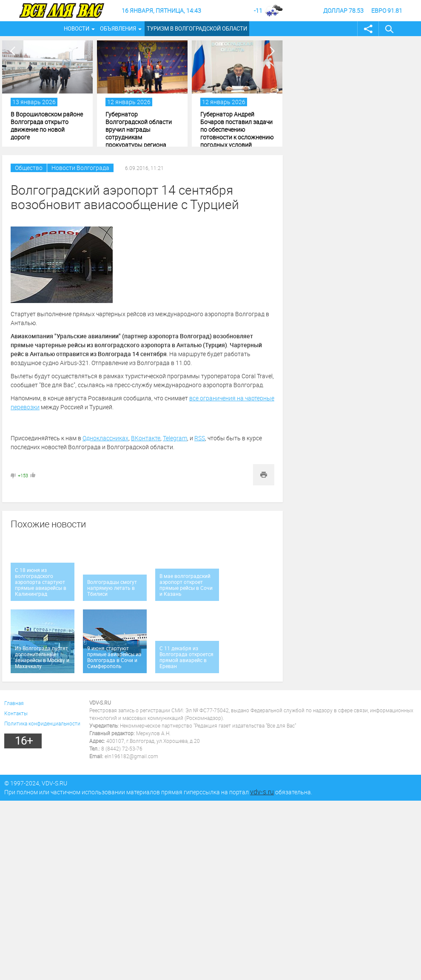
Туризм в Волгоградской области (197, 28)
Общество (29, 168)
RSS (200, 438)
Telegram (175, 438)
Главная (14, 703)
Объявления (118, 28)
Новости (77, 28)
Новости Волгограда (80, 168)
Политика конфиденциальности (42, 723)
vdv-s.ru (262, 792)
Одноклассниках (105, 438)
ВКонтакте (146, 438)
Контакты (16, 713)
